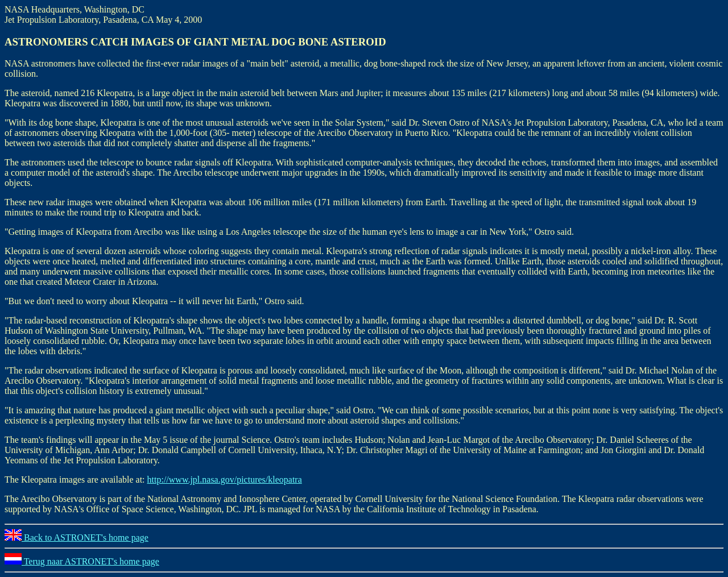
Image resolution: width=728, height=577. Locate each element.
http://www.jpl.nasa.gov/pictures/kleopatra (225, 480)
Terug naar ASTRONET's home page (82, 561)
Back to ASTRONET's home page (76, 537)
